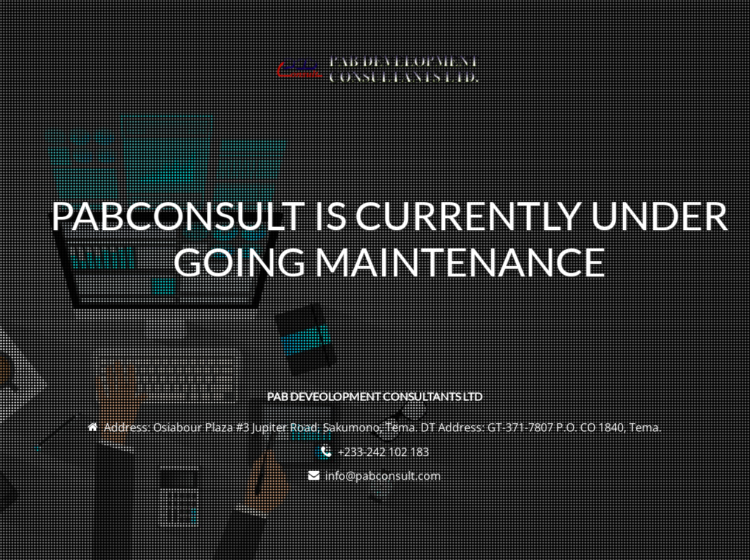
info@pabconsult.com (383, 476)
